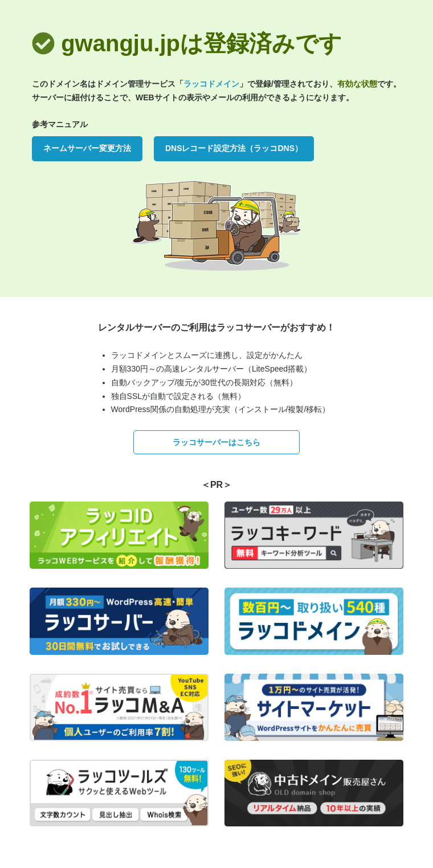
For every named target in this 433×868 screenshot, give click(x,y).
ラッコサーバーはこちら (217, 442)
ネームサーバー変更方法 (87, 148)
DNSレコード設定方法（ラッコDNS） (234, 148)
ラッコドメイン (211, 84)
